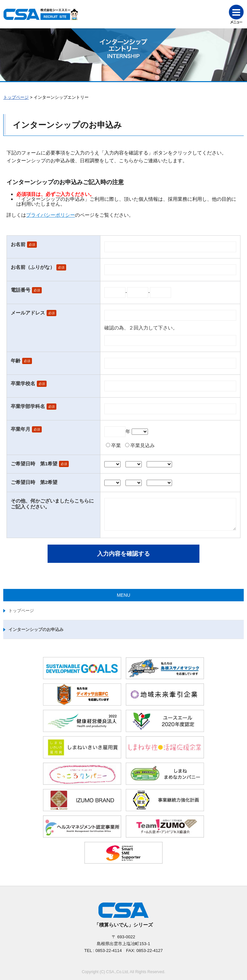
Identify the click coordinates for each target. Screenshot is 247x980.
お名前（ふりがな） (33, 267)
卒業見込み (143, 445)
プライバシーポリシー (51, 215)
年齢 (16, 361)
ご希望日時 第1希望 (34, 464)
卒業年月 (21, 429)
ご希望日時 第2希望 (34, 482)
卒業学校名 (23, 383)
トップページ (16, 97)
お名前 (18, 244)
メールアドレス (28, 313)
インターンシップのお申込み (36, 629)
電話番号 (21, 290)
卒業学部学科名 (28, 406)
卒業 (116, 445)
